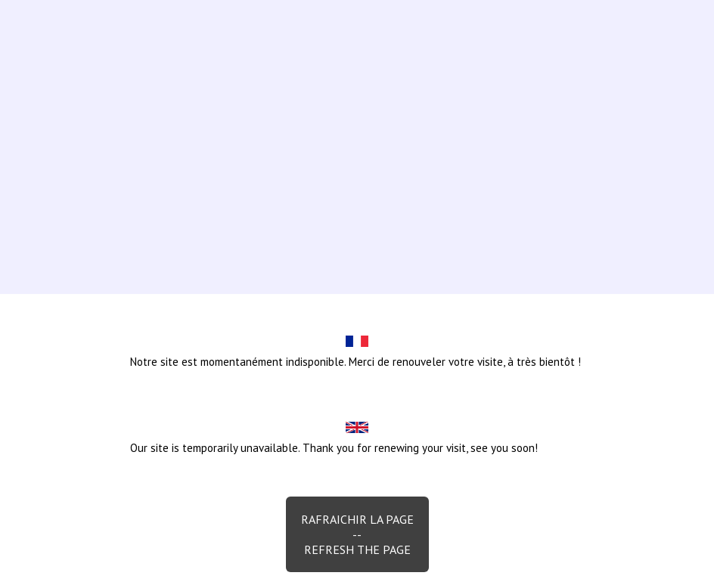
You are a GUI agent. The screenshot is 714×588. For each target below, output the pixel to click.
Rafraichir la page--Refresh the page (357, 534)
